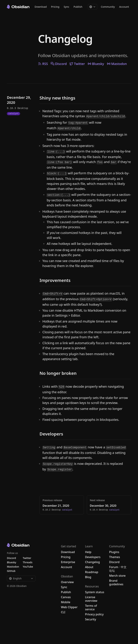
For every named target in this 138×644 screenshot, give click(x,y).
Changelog (65, 39)
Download (41, 8)
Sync (66, 8)
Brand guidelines (116, 582)
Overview (67, 582)
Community (108, 8)
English (21, 578)
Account (124, 8)
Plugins (114, 552)
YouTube (28, 567)
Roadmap (92, 572)
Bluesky (96, 64)
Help (88, 552)
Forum (114, 567)
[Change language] (93, 8)
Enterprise (68, 562)
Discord (59, 64)
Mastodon (117, 64)
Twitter (77, 64)
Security (91, 619)
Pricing (55, 8)
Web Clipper (69, 607)
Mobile (66, 602)
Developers (93, 557)
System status (95, 592)
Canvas (66, 597)
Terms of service (91, 607)
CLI (63, 612)
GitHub (11, 571)
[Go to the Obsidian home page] (18, 8)
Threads (27, 562)
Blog (88, 577)
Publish (78, 8)
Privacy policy (94, 614)
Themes (114, 557)
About (89, 567)
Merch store (117, 576)
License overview (91, 599)
